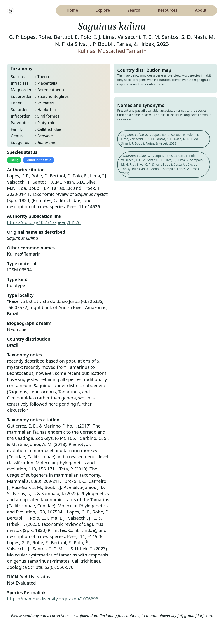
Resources (167, 10)
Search (134, 10)
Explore (103, 10)
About (201, 10)
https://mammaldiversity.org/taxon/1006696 (53, 599)
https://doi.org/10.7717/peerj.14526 (44, 222)
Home (72, 10)
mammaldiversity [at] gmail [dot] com (179, 615)
